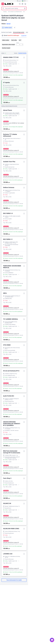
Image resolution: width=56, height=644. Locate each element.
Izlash (3, 8)
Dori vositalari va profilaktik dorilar (15, 12)
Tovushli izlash (25, 8)
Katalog (5, 12)
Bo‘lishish (15, 28)
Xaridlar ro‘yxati (22, 4)
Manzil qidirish (2, 36)
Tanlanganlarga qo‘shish (24, 57)
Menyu (3, 4)
